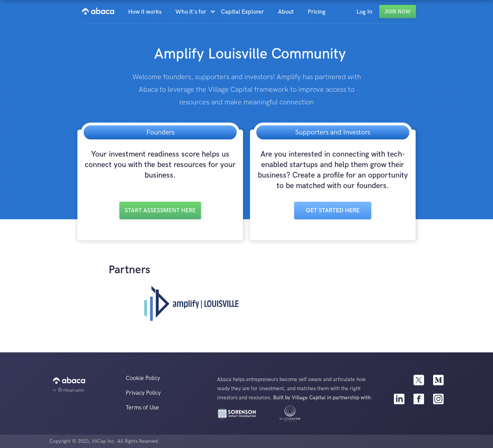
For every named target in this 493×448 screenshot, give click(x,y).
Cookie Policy (143, 378)
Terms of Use (142, 408)
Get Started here (333, 211)
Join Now (398, 12)
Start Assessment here (160, 211)
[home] (98, 12)
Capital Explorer (242, 12)
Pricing (317, 12)
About (286, 12)
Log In (364, 12)
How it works (145, 12)
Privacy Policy (143, 393)
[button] (195, 12)
